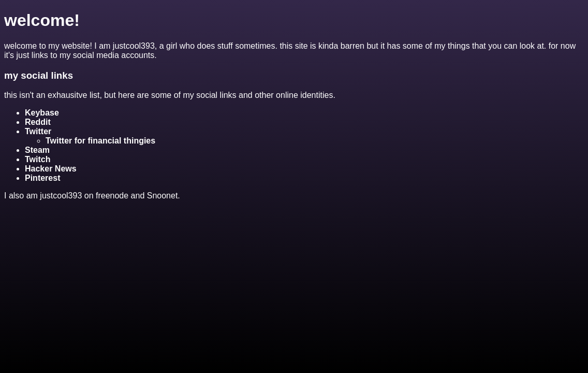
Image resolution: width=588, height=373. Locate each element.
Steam (37, 150)
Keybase (42, 113)
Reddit (38, 122)
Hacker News (51, 169)
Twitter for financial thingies (100, 141)
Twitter (38, 131)
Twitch (38, 159)
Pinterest (42, 178)
